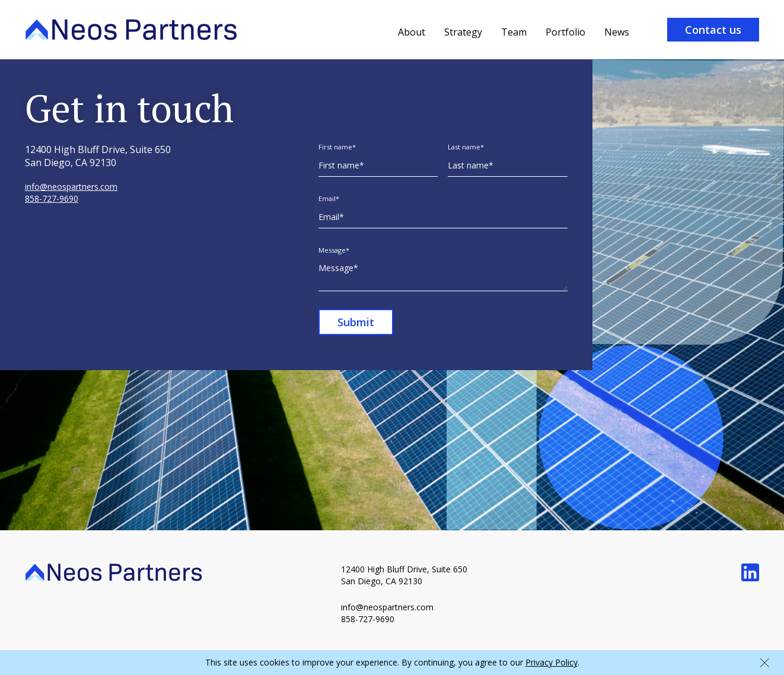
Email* (329, 199)
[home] (131, 30)
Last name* (466, 147)
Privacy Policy (552, 662)
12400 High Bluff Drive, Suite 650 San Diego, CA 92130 (405, 575)
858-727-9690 (52, 198)
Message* (334, 250)
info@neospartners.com (71, 187)
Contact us (713, 30)
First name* (337, 147)
